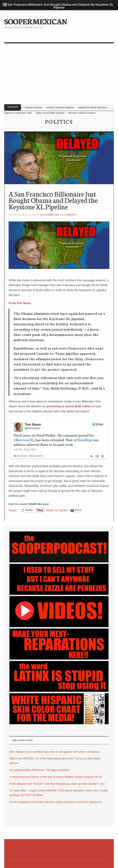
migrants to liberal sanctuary (93, 107)
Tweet (12, 510)
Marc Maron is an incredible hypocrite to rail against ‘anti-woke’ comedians (54, 752)
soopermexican (49, 215)
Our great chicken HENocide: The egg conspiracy (39, 770)
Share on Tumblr (57, 510)
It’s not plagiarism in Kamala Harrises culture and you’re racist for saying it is (56, 802)
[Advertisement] (59, 75)
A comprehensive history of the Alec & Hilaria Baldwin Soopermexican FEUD (56, 777)
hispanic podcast (33, 107)
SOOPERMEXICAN (36, 21)
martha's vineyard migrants (60, 107)
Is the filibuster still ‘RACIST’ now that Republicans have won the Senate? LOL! (57, 784)
